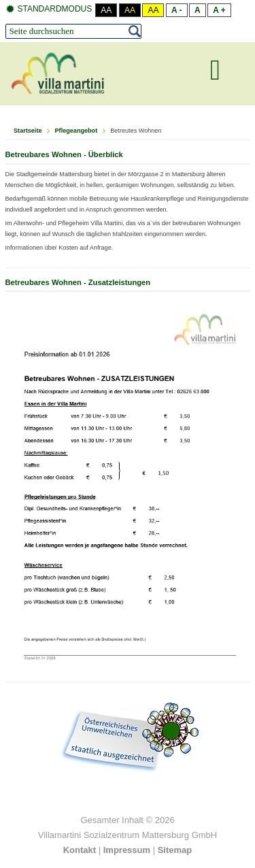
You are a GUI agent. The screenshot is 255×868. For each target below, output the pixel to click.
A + (219, 10)
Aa (106, 10)
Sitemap (175, 850)
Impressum (127, 850)
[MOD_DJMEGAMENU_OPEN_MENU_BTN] (216, 70)
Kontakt (80, 850)
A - (177, 10)
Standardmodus (49, 9)
